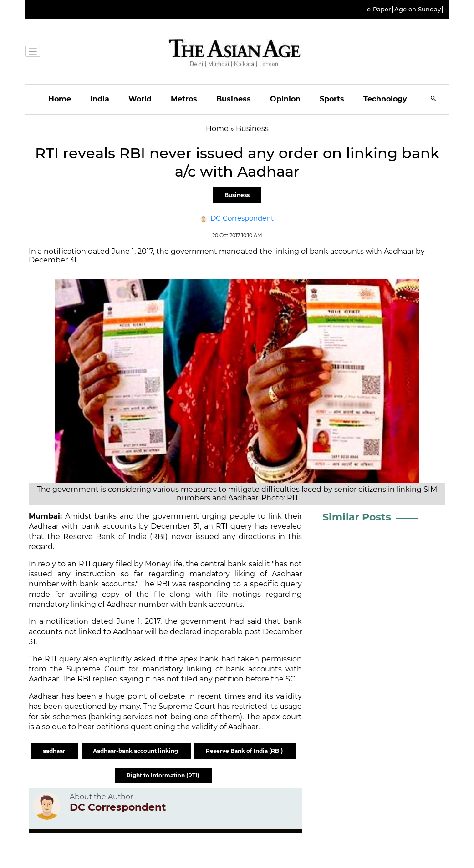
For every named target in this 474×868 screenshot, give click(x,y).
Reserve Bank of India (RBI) (245, 751)
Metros (184, 99)
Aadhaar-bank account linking (136, 751)
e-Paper (379, 9)
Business (234, 99)
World (140, 99)
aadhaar (55, 751)
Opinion (285, 99)
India (100, 99)
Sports (332, 99)
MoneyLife (164, 564)
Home (60, 99)
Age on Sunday (418, 9)
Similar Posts (357, 517)
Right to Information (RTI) (163, 775)
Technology (385, 99)
